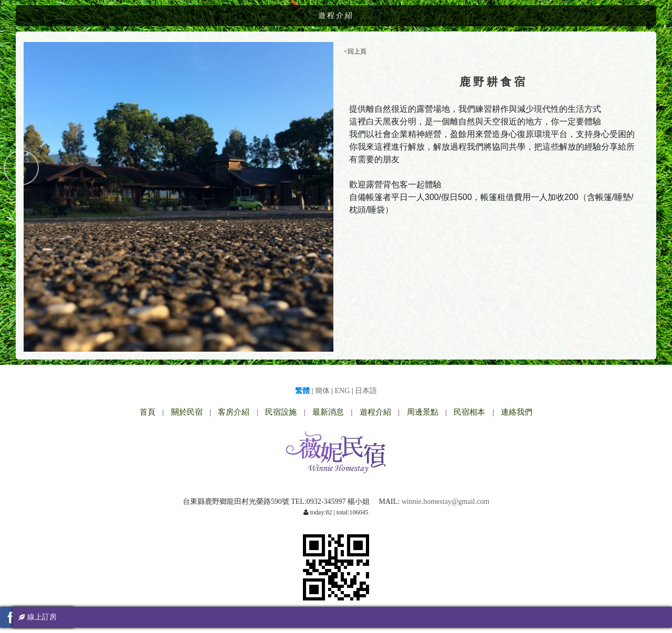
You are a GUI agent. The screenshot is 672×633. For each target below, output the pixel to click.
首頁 (148, 412)
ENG (343, 391)
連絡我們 (517, 412)
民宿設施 (281, 412)
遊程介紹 (375, 412)
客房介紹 (234, 412)
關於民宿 (187, 412)
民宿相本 (469, 412)
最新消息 (328, 412)
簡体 (322, 391)
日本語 (366, 391)
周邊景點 (423, 412)
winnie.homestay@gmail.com (446, 502)
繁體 (302, 391)
